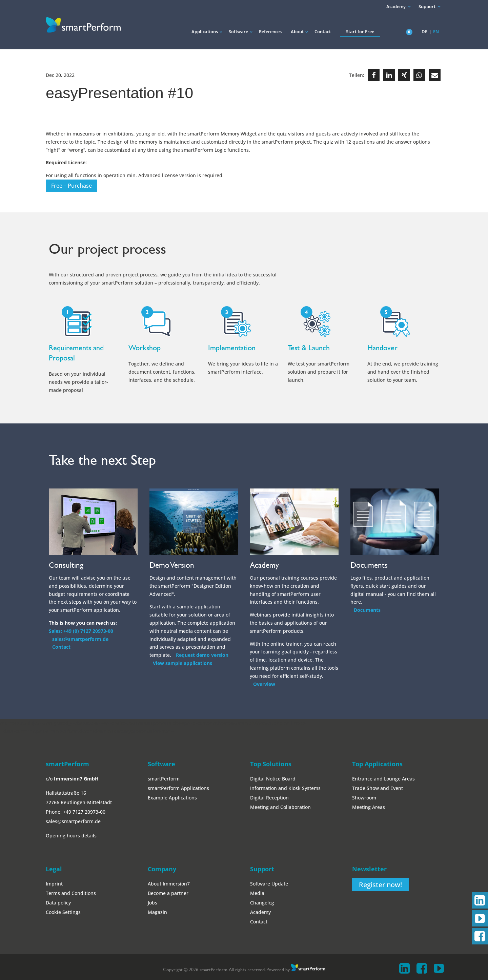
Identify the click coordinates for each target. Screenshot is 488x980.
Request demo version (202, 655)
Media (257, 893)
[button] (374, 75)
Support (427, 6)
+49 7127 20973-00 (84, 812)
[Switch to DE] (425, 36)
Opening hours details (71, 836)
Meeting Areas (369, 807)
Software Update (269, 884)
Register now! (380, 885)
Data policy (58, 903)
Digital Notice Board (273, 779)
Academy (396, 6)
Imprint (54, 884)
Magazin (157, 912)
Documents (367, 610)
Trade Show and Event (378, 788)
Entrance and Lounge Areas (383, 779)
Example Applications (172, 798)
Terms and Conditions (71, 893)
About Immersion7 (169, 884)
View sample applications (182, 663)
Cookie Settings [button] (63, 912)
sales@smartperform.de (80, 639)
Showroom (364, 798)
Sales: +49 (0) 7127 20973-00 (81, 631)
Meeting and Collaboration (280, 807)
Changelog (262, 903)
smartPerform (164, 779)
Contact (61, 647)
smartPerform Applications (178, 788)
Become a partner (168, 893)
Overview (264, 684)
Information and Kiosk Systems (285, 788)
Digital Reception (269, 798)
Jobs (152, 903)
